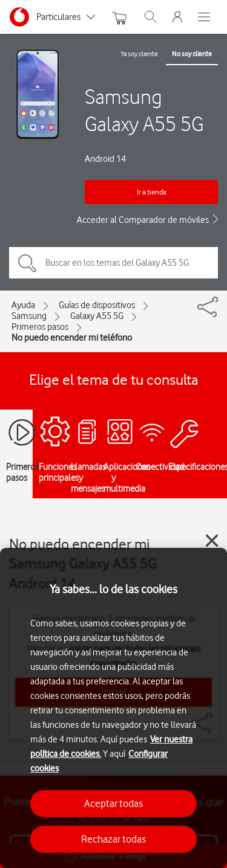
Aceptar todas (113, 803)
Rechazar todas (113, 839)
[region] (113, 708)
